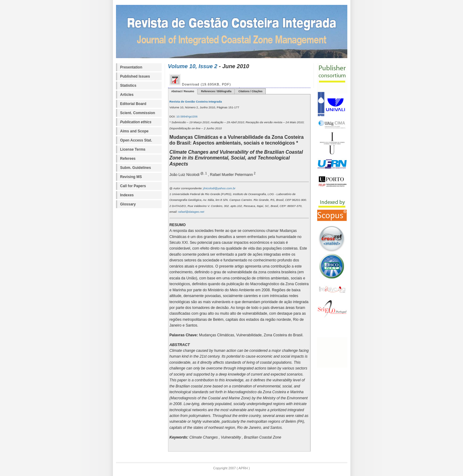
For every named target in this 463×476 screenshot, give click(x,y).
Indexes (127, 195)
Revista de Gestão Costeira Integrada (196, 101)
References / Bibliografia (216, 91)
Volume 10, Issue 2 (193, 66)
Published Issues (135, 76)
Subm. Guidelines (136, 168)
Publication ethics (136, 122)
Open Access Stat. (136, 140)
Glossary (128, 204)
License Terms (133, 149)
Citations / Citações (250, 91)
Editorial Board (133, 104)
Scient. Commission (138, 113)
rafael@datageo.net (191, 212)
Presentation (131, 67)
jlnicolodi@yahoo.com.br (219, 188)
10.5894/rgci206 (186, 116)
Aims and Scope (134, 131)
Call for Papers (133, 186)
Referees (128, 159)
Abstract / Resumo (183, 91)
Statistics (128, 86)
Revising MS (131, 177)
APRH (243, 468)
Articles (127, 95)
